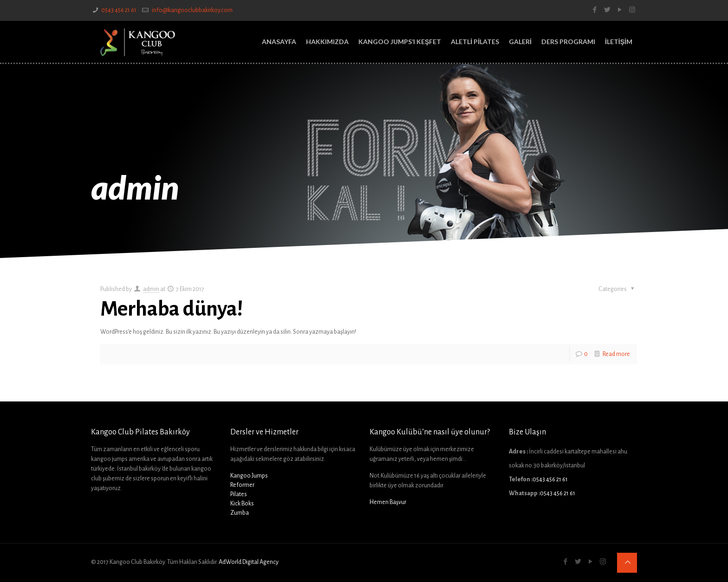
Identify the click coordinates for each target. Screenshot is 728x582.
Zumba (240, 513)
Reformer (242, 485)
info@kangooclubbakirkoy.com (192, 10)
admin (151, 289)
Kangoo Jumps (249, 476)
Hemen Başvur (388, 502)
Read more (616, 354)
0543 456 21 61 (119, 10)
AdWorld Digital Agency (249, 562)
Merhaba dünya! (172, 309)
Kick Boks (242, 504)
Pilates (239, 494)
